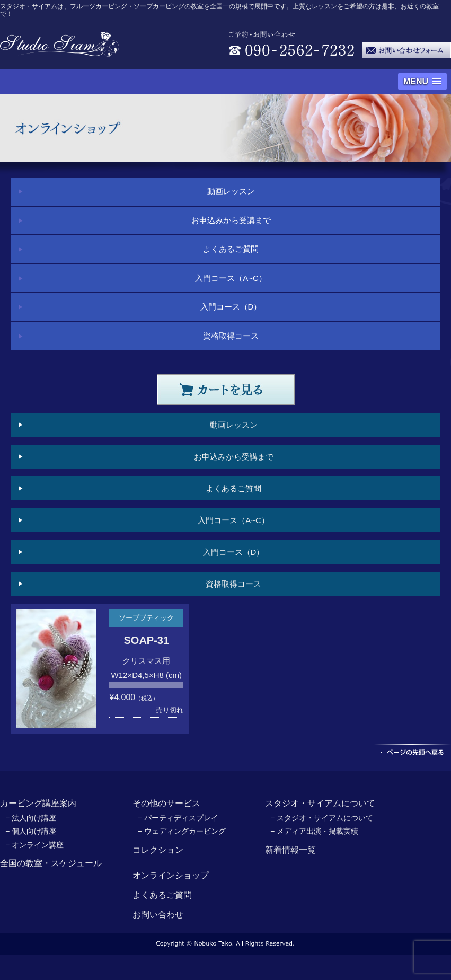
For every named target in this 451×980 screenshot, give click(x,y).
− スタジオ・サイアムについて (322, 818)
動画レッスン (231, 191)
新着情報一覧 (290, 850)
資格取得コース (231, 336)
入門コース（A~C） (231, 278)
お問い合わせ (158, 915)
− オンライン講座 (34, 845)
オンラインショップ (171, 875)
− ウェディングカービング (182, 831)
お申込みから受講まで (231, 220)
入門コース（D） (231, 307)
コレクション (158, 850)
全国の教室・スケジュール (51, 863)
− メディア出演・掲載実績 (314, 831)
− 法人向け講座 (31, 818)
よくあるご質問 (231, 249)
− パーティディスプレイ (178, 818)
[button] (422, 81)
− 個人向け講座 (31, 831)
